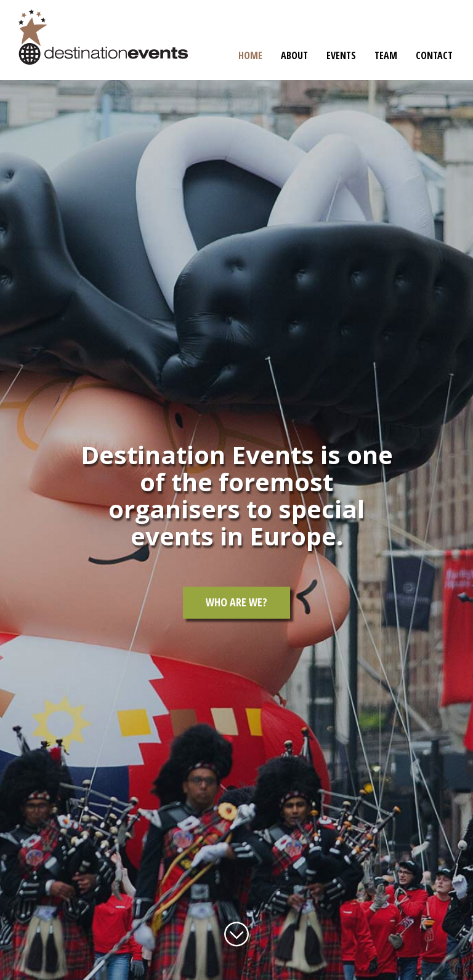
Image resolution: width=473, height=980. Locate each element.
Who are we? (236, 602)
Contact (434, 55)
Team (386, 55)
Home (250, 55)
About (294, 55)
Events (341, 55)
